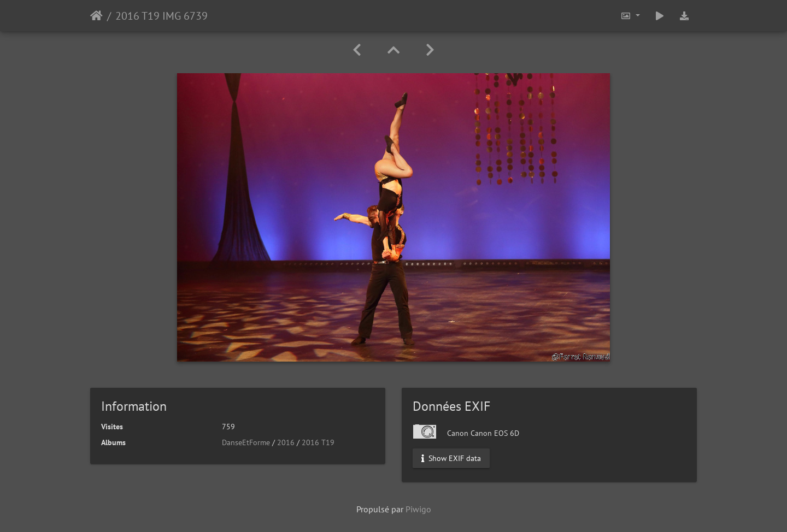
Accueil (96, 16)
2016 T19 (318, 442)
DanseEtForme (246, 442)
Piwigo (418, 509)
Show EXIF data (451, 458)
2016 (286, 442)
